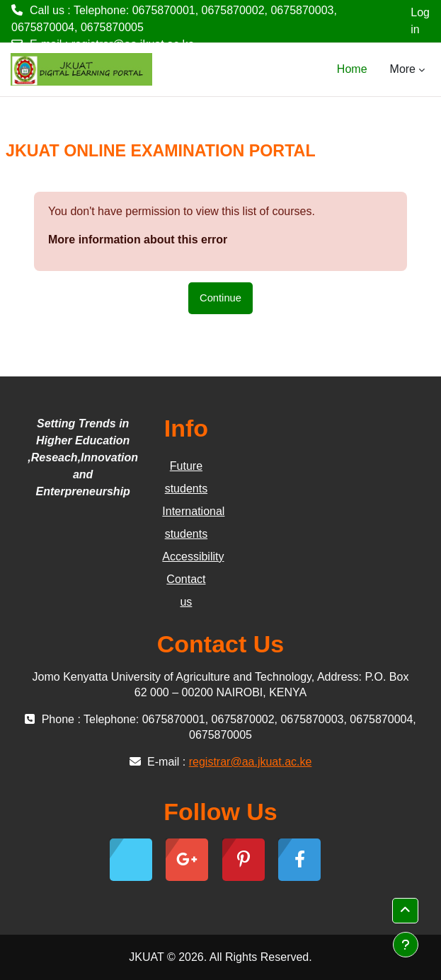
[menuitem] (379, 69)
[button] (405, 911)
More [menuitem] (403, 69)
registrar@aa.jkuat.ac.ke (133, 44)
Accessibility (193, 557)
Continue (220, 298)
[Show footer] (406, 945)
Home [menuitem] (352, 69)
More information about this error (138, 240)
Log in (420, 21)
